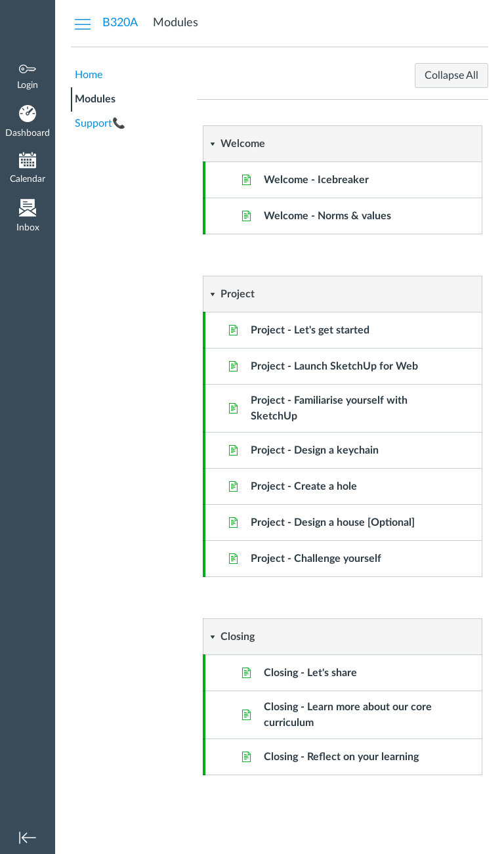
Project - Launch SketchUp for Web (334, 366)
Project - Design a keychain (315, 450)
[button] (314, 144)
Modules (95, 99)
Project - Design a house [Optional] (333, 523)
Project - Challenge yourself (316, 559)
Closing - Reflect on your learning (341, 757)
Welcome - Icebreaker (316, 180)
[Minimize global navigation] (28, 838)
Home (89, 75)
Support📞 (100, 123)
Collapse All (451, 75)
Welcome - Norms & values (327, 216)
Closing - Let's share (310, 673)
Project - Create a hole (304, 486)
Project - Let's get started (310, 330)
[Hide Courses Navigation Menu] (83, 24)
